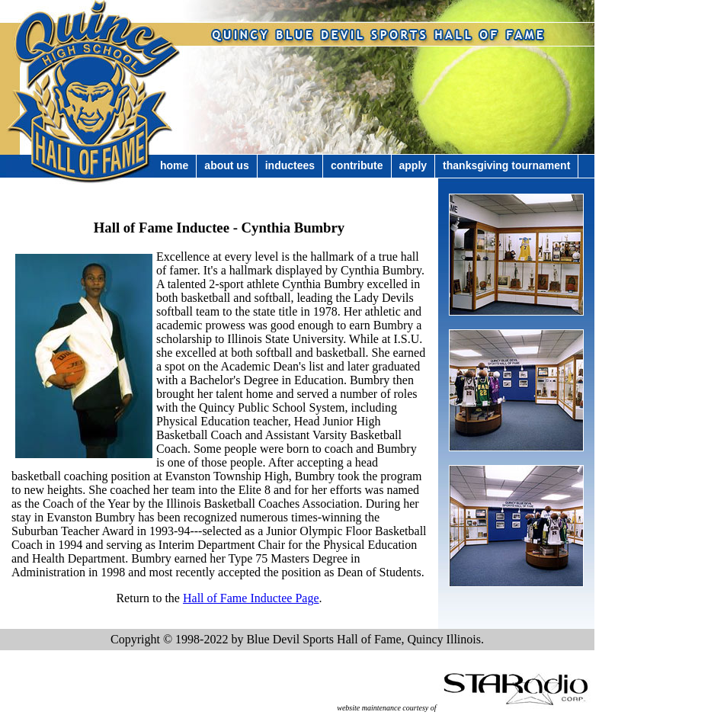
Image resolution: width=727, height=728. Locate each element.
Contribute (357, 165)
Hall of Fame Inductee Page (251, 598)
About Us (226, 165)
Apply (413, 165)
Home (174, 165)
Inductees (290, 165)
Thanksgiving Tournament (506, 165)
